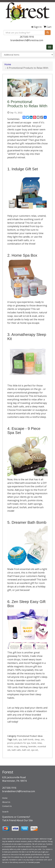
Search (5, 812)
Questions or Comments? (16, 817)
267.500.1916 (27, 37)
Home (8, 64)
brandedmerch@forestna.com (27, 40)
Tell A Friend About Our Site (17, 820)
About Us (6, 802)
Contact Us (7, 806)
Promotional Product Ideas (30, 736)
